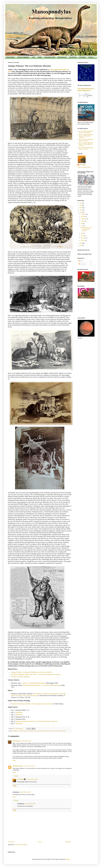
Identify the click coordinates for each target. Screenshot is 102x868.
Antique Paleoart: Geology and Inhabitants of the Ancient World (31, 672)
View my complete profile (84, 167)
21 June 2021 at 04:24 (29, 766)
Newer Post (11, 842)
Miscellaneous (62, 57)
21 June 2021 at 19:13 (32, 779)
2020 (81, 243)
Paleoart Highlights (23, 57)
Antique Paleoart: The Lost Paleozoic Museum (86, 229)
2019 (81, 245)
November (84, 214)
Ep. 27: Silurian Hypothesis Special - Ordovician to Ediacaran (86, 136)
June (82, 226)
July (82, 223)
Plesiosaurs (63, 731)
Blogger (68, 859)
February (83, 238)
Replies (16, 776)
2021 (81, 212)
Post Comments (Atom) (21, 845)
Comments (82, 264)
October (83, 217)
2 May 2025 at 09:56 (30, 804)
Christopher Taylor (18, 766)
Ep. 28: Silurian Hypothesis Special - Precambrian (86, 132)
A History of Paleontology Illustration (33, 683)
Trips (33, 57)
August (83, 221)
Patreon (91, 57)
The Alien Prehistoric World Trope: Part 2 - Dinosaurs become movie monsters (36, 674)
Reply (14, 761)
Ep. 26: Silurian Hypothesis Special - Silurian (86, 140)
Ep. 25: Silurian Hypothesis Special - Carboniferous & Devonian (86, 144)
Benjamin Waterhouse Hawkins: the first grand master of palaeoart (37, 721)
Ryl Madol (82, 57)
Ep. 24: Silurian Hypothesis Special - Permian (86, 148)
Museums (57, 731)
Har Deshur (73, 57)
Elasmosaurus (40, 731)
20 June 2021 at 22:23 (26, 741)
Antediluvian (15, 731)
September (84, 219)
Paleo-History (10, 57)
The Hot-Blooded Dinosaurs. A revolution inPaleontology (41, 685)
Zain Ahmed (16, 741)
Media (40, 57)
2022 (81, 210)
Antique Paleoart (22, 731)
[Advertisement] (86, 308)
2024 (81, 205)
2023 (81, 208)
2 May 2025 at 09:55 (25, 792)
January (83, 240)
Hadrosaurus (47, 731)
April (82, 233)
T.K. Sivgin (20, 779)
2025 (81, 203)
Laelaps (53, 731)
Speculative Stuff (50, 57)
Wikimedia (19, 712)
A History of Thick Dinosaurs (20, 677)
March (83, 236)
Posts (81, 261)
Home (40, 842)
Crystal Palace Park (32, 731)
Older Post (68, 842)
